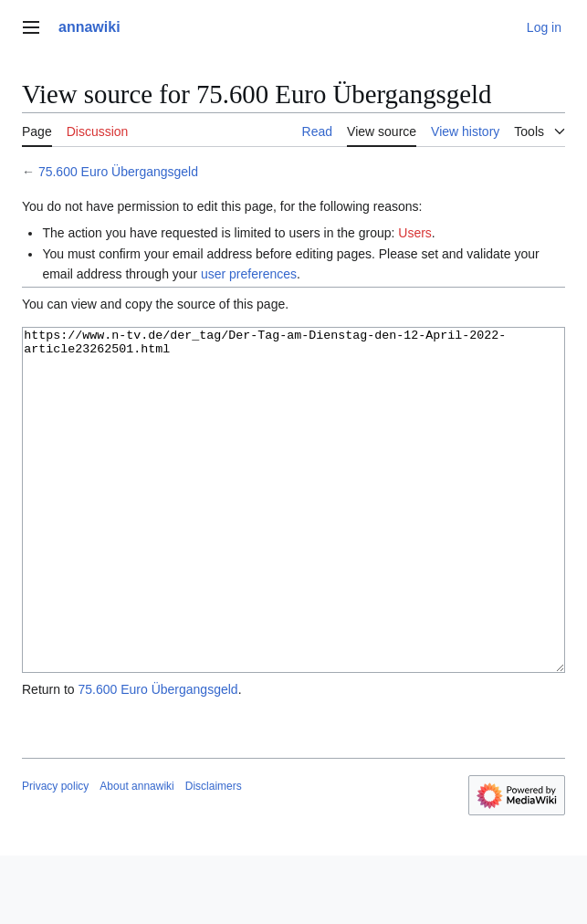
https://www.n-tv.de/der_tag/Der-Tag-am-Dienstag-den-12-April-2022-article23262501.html (293, 535)
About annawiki (136, 855)
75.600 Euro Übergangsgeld (118, 172)
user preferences (249, 274)
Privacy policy (55, 855)
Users (415, 233)
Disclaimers (214, 855)
